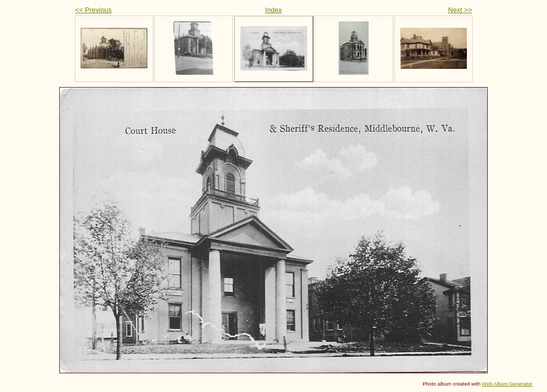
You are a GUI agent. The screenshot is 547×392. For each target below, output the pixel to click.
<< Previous (93, 10)
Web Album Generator (507, 384)
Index (273, 10)
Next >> (460, 10)
